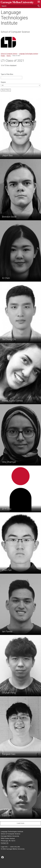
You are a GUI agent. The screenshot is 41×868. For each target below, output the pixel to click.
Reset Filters (6, 90)
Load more (20, 823)
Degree (3, 82)
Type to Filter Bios (7, 74)
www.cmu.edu (15, 847)
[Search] (20, 6)
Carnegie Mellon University (17, 2)
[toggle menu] (39, 2)
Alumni (9, 56)
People (3, 56)
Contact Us (5, 843)
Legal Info (4, 847)
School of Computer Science (15, 32)
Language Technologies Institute (14, 18)
